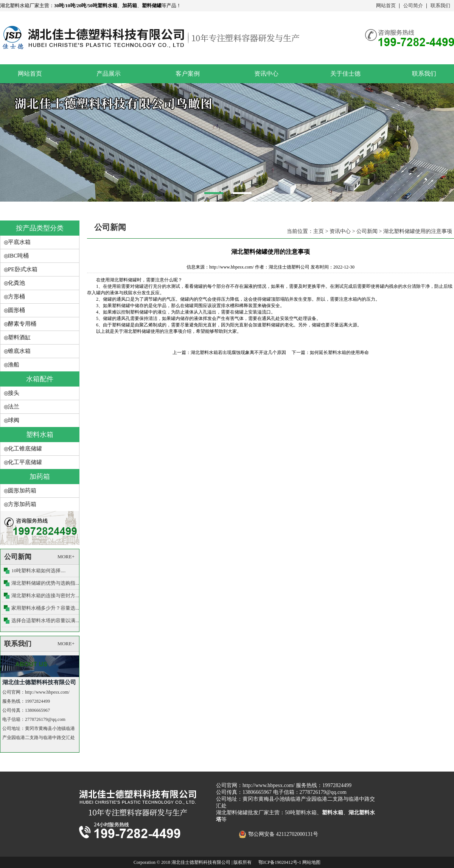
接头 (14, 393)
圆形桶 (16, 310)
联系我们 (440, 5)
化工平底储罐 (25, 462)
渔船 (14, 365)
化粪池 (16, 283)
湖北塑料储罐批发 (237, 813)
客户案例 (188, 74)
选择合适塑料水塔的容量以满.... (46, 620)
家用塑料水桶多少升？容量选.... (46, 608)
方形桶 (16, 297)
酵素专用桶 (22, 324)
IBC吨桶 (18, 256)
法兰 (14, 407)
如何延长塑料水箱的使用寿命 (339, 352)
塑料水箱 (40, 435)
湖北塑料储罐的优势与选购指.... (46, 583)
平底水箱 (19, 242)
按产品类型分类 (40, 228)
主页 (319, 231)
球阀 (14, 420)
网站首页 (386, 5)
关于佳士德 (345, 74)
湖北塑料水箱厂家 (20, 5)
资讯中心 (266, 74)
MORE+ (66, 557)
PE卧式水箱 (23, 269)
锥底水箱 (19, 351)
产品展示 (109, 74)
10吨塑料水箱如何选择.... (38, 571)
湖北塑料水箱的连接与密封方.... (46, 595)
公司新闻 (367, 231)
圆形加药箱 (22, 491)
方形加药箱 (22, 504)
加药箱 (40, 477)
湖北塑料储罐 (123, 280)
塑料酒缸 (19, 337)
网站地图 (311, 862)
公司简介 (413, 5)
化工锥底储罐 (25, 449)
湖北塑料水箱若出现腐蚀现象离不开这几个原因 (238, 352)
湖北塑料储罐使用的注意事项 (418, 231)
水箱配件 (40, 379)
